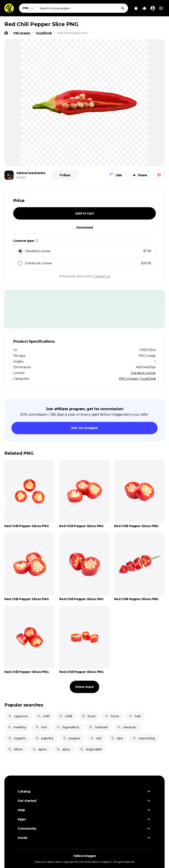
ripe (117, 738)
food (88, 716)
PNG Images (129, 379)
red (96, 738)
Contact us (101, 276)
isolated (98, 727)
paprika (44, 738)
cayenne (18, 716)
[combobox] (82, 8)
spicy (63, 749)
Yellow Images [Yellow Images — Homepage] (84, 856)
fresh (112, 716)
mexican (127, 727)
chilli (65, 716)
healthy (17, 727)
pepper (72, 738)
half (135, 716)
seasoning (144, 738)
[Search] (123, 8)
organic (17, 738)
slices (15, 749)
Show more (84, 687)
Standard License (143, 373)
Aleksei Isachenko (31, 173)
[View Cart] (136, 8)
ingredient (68, 727)
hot (41, 727)
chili (43, 716)
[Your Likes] (144, 8)
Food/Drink (148, 379)
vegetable (91, 749)
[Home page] (6, 33)
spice (39, 749)
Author (21, 177)
